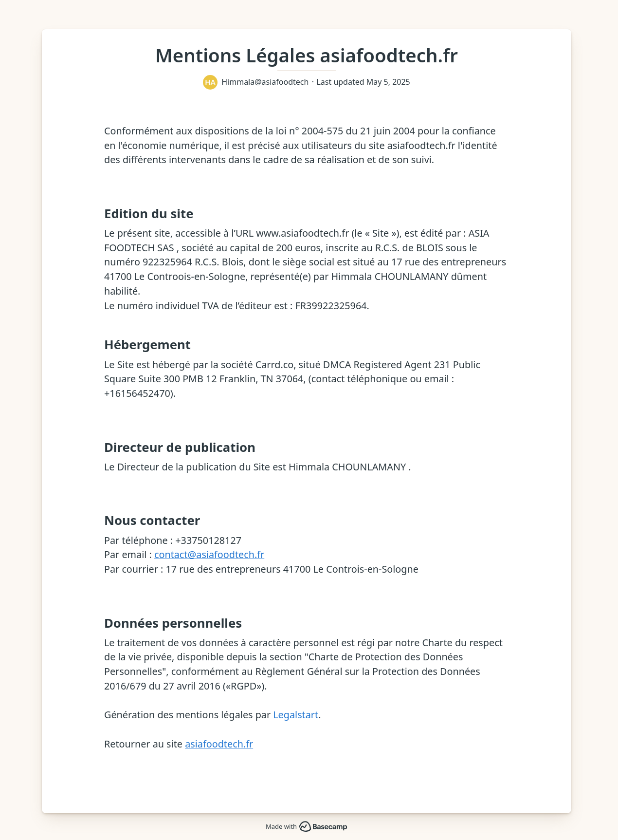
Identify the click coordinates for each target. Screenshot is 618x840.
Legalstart (296, 715)
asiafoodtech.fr (219, 744)
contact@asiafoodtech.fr (209, 554)
